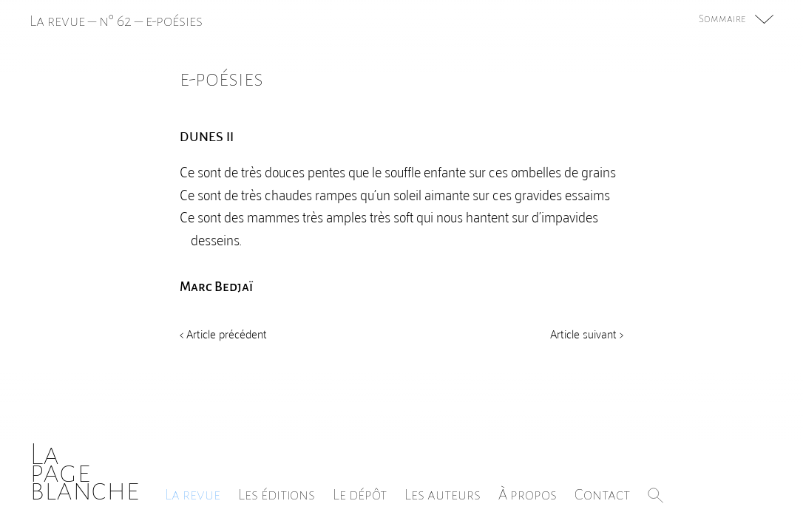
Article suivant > (587, 333)
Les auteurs (443, 494)
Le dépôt (360, 494)
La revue (193, 494)
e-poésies (174, 21)
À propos (528, 494)
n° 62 (115, 21)
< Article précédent (223, 333)
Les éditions (277, 494)
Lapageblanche (85, 472)
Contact (602, 494)
